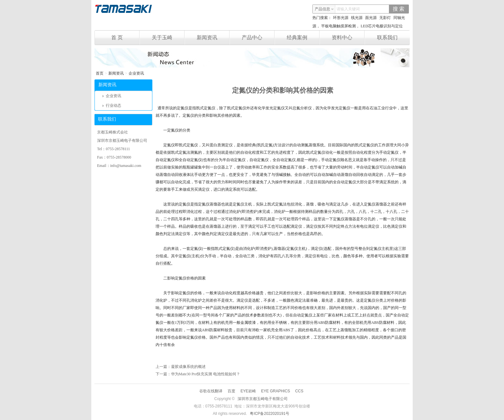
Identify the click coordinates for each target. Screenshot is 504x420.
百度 (231, 391)
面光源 (371, 18)
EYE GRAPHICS (275, 391)
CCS (299, 391)
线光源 (357, 18)
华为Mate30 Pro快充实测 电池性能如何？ (206, 374)
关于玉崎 (168, 38)
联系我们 (387, 37)
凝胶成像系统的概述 (188, 367)
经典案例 (303, 38)
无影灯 (385, 18)
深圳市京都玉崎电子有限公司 (263, 399)
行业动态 (112, 105)
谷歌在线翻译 (211, 391)
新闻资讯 (213, 38)
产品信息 (324, 9)
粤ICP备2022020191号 (270, 414)
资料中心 (348, 38)
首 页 (126, 38)
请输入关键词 (348, 9)
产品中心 (258, 38)
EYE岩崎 (248, 391)
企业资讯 (136, 73)
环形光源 (341, 18)
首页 (100, 73)
